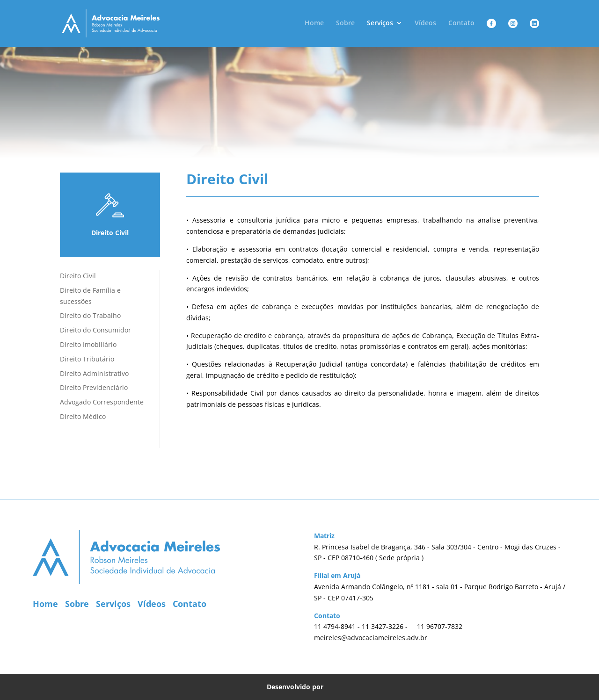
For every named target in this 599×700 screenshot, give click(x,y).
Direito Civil (78, 276)
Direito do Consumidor (95, 330)
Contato (461, 23)
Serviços (380, 23)
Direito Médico (83, 416)
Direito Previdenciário (94, 387)
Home (314, 23)
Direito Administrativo (94, 373)
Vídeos (425, 23)
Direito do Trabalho (90, 315)
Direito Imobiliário (88, 344)
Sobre (345, 23)
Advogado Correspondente (102, 402)
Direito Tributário (87, 359)
